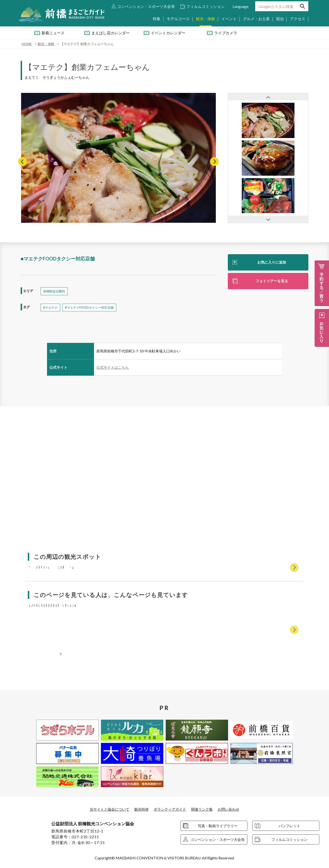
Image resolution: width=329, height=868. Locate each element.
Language (241, 6)
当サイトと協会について (106, 809)
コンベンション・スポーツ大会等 (146, 6)
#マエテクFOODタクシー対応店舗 (92, 308)
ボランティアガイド (170, 809)
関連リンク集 (204, 809)
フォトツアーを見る (272, 281)
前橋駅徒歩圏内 (55, 291)
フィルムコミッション (206, 6)
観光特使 (140, 809)
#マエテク (51, 308)
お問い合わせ (232, 809)
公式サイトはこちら (113, 368)
